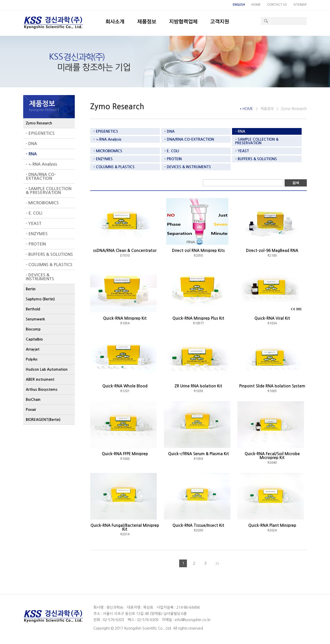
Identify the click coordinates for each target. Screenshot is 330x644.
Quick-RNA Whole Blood (125, 386)
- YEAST (34, 223)
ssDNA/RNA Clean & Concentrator (125, 251)
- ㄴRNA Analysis (41, 164)
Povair (31, 410)
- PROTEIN (36, 244)
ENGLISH (239, 5)
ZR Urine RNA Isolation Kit (198, 386)
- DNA (31, 144)
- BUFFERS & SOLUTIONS (49, 254)
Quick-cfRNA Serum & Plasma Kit (199, 454)
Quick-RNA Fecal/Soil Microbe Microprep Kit (272, 456)
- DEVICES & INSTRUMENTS (40, 277)
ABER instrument (40, 379)
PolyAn (32, 359)
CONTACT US (277, 5)
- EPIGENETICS (40, 133)
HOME (256, 5)
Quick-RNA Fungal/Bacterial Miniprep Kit (125, 527)
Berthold (33, 309)
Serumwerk (35, 319)
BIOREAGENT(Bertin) (43, 420)
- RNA (31, 154)
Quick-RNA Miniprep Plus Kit (198, 318)
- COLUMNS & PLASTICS (49, 265)
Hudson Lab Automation (47, 369)
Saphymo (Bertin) (40, 299)
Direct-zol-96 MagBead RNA (272, 251)
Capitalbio (34, 339)
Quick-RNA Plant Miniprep (272, 525)
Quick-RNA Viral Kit (272, 318)
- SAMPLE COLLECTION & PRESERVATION (49, 191)
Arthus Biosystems (42, 389)
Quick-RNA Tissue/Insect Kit (198, 525)
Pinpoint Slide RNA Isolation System (272, 386)
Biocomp (33, 329)
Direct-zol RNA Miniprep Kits (198, 251)
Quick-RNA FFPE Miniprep (125, 454)
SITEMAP (300, 5)
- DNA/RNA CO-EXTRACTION (41, 176)
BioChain (33, 400)
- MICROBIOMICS (42, 203)
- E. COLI (34, 213)
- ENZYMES (37, 234)
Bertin (31, 289)
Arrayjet (33, 349)
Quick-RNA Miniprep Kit (125, 318)
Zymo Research (39, 123)
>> (217, 564)
